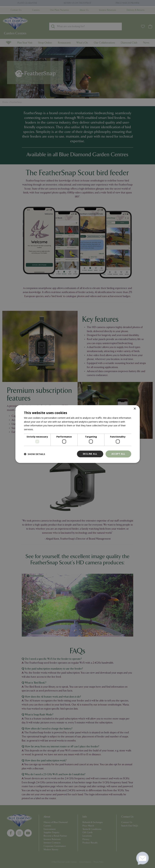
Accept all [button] (118, 454)
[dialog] (77, 434)
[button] (35, 454)
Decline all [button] (90, 454)
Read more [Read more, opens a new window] (40, 429)
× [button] (135, 409)
